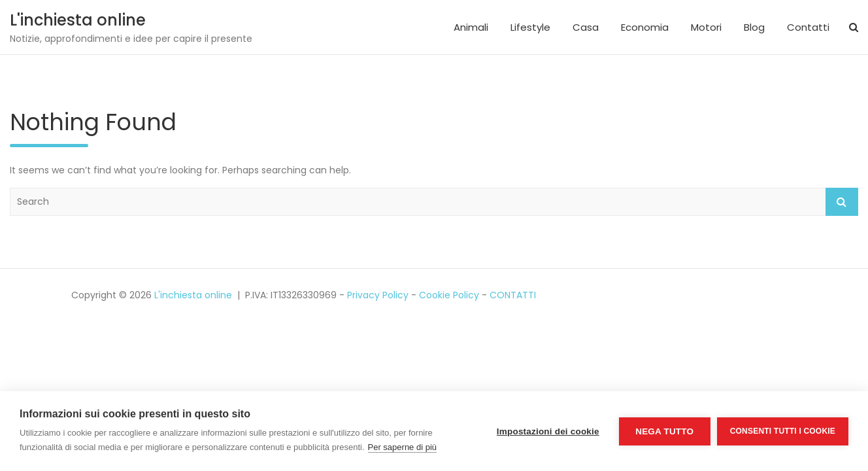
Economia (645, 27)
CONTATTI (513, 295)
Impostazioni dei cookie (548, 431)
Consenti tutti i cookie (783, 431)
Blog (754, 27)
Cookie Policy (449, 295)
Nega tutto (664, 431)
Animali (471, 27)
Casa (586, 27)
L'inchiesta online (78, 20)
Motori (706, 27)
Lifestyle (530, 27)
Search (842, 202)
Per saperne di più (403, 447)
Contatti (808, 27)
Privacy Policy (378, 295)
